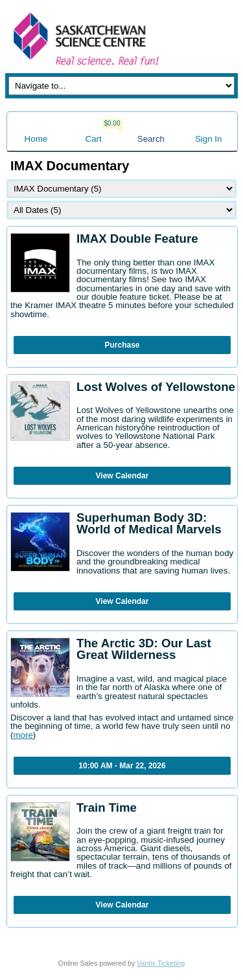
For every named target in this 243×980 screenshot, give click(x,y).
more (23, 735)
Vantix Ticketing (161, 963)
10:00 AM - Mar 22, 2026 (122, 766)
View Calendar (122, 476)
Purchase (122, 345)
